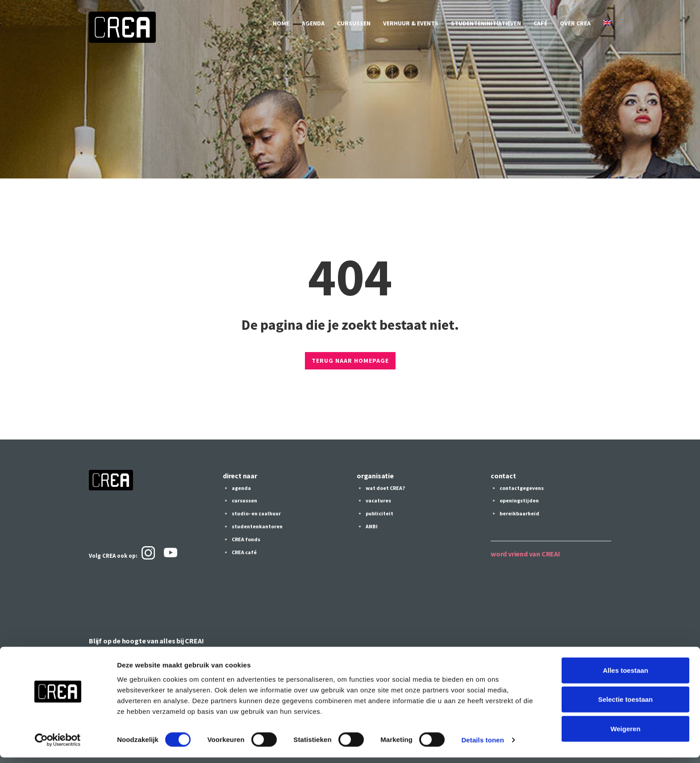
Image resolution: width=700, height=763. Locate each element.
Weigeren (625, 734)
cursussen (354, 23)
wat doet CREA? (385, 488)
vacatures (378, 500)
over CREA (575, 23)
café (540, 23)
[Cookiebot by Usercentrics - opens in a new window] (58, 746)
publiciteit (379, 513)
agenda (313, 23)
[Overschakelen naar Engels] (607, 23)
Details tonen (482, 745)
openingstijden (519, 500)
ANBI (372, 525)
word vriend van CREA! (525, 553)
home (281, 23)
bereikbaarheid (519, 513)
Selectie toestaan (626, 705)
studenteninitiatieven (486, 23)
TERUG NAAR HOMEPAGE (350, 361)
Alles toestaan (625, 675)
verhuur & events (411, 23)
